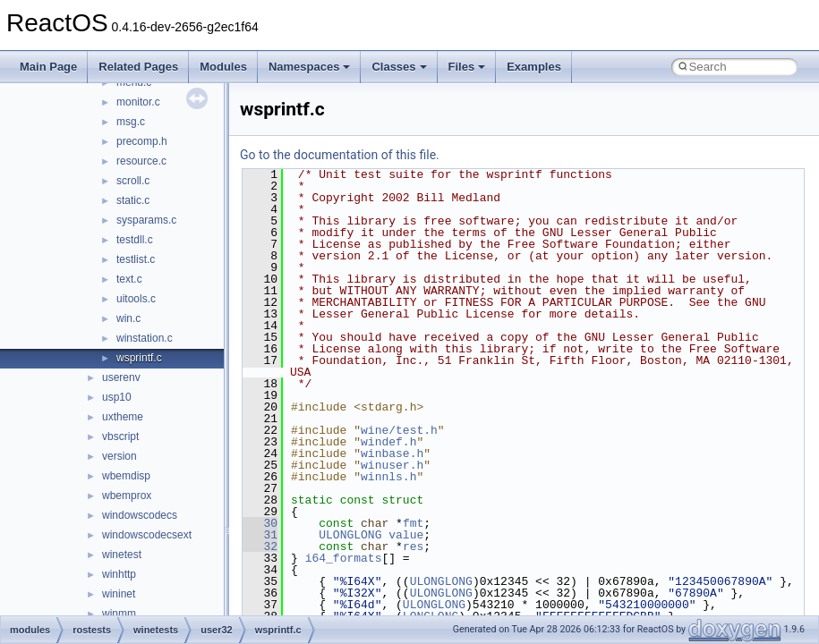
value (406, 535)
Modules (223, 67)
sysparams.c (146, 220)
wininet (119, 594)
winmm (119, 614)
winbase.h (392, 453)
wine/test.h (399, 430)
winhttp (119, 574)
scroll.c (133, 181)
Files (467, 67)
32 (260, 547)
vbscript (120, 436)
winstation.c (145, 338)
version (119, 456)
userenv (121, 377)
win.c (128, 318)
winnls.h (388, 477)
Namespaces (310, 67)
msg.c (131, 122)
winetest (122, 555)
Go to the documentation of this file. (340, 155)
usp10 (117, 397)
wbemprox (127, 496)
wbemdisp (126, 476)
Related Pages (138, 67)
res (413, 547)
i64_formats (344, 558)
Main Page (48, 67)
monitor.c (138, 102)
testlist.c (136, 259)
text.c (129, 279)
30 (260, 523)
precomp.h (142, 141)
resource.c (141, 161)
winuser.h (392, 465)
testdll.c (135, 240)
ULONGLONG (350, 535)
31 (260, 535)
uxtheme (123, 417)
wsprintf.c (139, 358)
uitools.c (136, 299)
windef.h (388, 442)
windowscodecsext (147, 535)
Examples (534, 67)
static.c (133, 200)
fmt (413, 523)
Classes (399, 67)
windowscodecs (140, 515)
